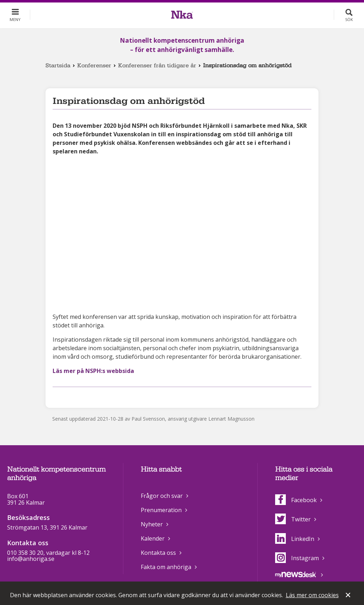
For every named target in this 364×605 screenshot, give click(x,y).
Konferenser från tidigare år (157, 65)
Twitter (293, 519)
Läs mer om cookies (312, 595)
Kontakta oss (158, 553)
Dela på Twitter (68, 396)
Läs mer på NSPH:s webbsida (93, 371)
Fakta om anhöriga (166, 567)
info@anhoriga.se (31, 559)
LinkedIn (295, 539)
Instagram (297, 558)
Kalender (153, 538)
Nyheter (152, 524)
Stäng (349, 596)
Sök (349, 19)
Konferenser (94, 65)
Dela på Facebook (57, 396)
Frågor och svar (162, 496)
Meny (15, 19)
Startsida (58, 65)
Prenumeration (161, 510)
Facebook (296, 500)
